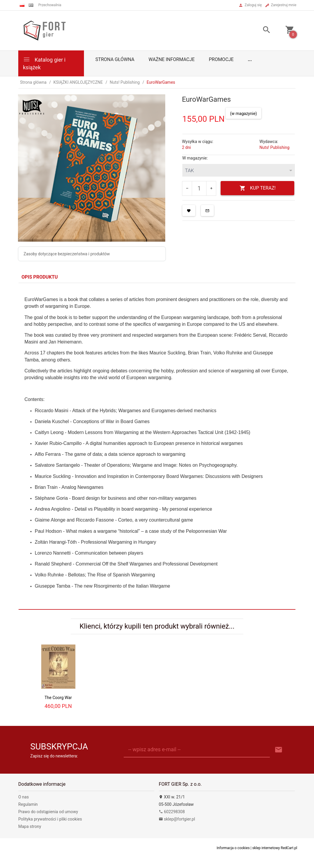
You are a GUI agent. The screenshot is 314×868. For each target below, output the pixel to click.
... (250, 59)
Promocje (221, 59)
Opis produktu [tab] (40, 277)
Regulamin (28, 804)
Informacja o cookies (233, 848)
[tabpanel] (157, 446)
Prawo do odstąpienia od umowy (48, 812)
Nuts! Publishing (275, 147)
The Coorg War (58, 698)
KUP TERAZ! (258, 188)
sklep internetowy (266, 848)
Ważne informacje (172, 59)
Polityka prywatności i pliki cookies (50, 819)
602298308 (172, 812)
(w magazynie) (243, 114)
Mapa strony (30, 826)
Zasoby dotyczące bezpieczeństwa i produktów (67, 254)
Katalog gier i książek (44, 63)
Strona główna (115, 59)
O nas (24, 797)
